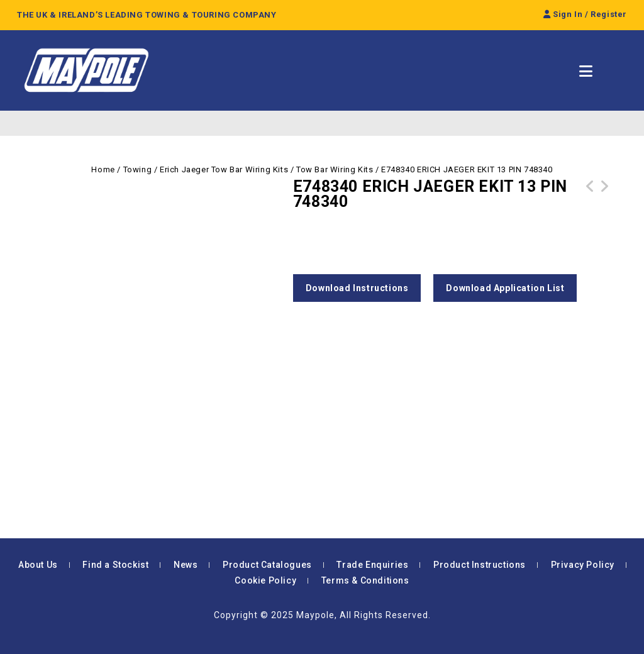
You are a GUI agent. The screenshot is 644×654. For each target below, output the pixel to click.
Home (103, 169)
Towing (138, 169)
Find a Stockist (115, 565)
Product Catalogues (267, 565)
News (186, 565)
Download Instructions (357, 288)
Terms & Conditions (365, 580)
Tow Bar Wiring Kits (335, 169)
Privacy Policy (583, 565)
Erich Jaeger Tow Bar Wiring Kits (224, 169)
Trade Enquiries (372, 565)
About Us (38, 565)
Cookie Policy (265, 580)
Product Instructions (480, 565)
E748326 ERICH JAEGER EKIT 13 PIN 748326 (604, 201)
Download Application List (505, 288)
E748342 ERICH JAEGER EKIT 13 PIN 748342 (591, 201)
